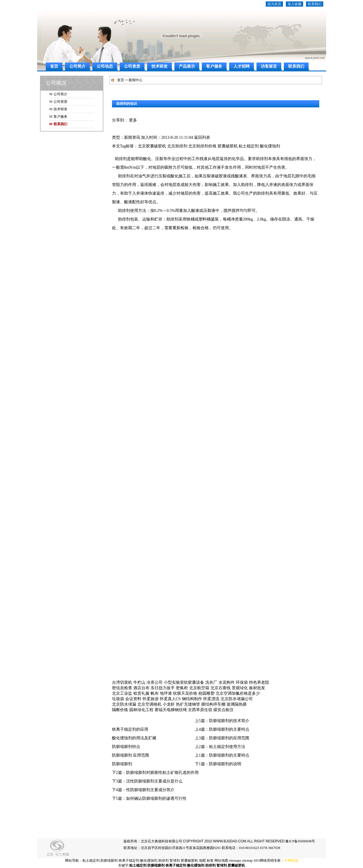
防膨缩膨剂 (122, 764)
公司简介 (77, 66)
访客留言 (269, 66)
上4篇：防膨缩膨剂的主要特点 (222, 729)
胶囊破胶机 (189, 861)
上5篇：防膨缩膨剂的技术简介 (222, 721)
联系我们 (315, 4)
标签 (210, 861)
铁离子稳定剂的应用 (130, 729)
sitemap (247, 861)
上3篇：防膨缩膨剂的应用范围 (222, 738)
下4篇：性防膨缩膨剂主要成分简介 (143, 790)
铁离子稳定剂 (129, 861)
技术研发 (159, 66)
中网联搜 (291, 861)
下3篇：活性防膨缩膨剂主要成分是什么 (147, 781)
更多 (133, 120)
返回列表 (202, 137)
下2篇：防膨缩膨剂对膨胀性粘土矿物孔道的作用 (155, 773)
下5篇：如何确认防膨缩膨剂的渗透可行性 (149, 798)
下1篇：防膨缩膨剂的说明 (218, 764)
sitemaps (235, 861)
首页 (54, 66)
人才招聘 (242, 66)
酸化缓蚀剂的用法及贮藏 (134, 738)
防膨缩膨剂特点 (126, 747)
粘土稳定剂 (91, 861)
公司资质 (132, 66)
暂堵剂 (175, 861)
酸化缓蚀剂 (149, 861)
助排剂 (164, 861)
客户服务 (214, 66)
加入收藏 (294, 4)
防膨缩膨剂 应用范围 (131, 755)
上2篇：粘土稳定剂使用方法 (220, 747)
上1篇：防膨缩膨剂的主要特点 (222, 755)
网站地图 (221, 861)
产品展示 (187, 66)
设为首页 (274, 4)
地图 (202, 861)
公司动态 (105, 66)
